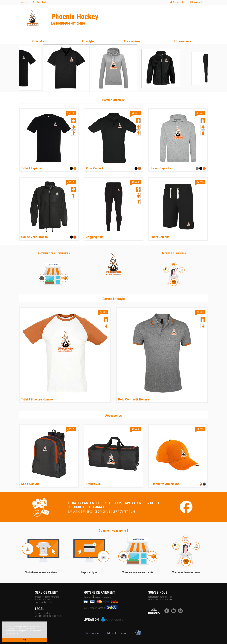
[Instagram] (181, 612)
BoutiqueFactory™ (130, 633)
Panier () (197, 2)
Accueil (25, 2)
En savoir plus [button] (12, 633)
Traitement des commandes (47, 597)
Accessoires (132, 41)
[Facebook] (168, 612)
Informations (182, 41)
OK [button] (25, 640)
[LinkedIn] (174, 612)
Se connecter (178, 2)
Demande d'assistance (45, 602)
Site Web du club (41, 2)
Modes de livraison (43, 599)
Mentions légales (42, 613)
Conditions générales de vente (48, 616)
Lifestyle (88, 41)
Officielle (38, 41)
